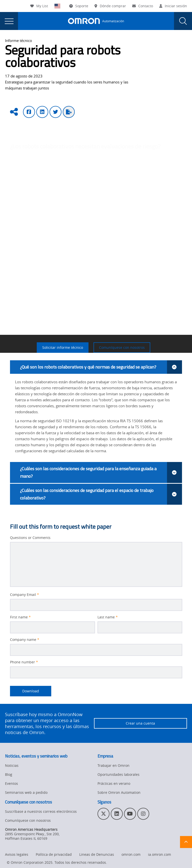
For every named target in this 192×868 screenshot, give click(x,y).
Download (24, 691)
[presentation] (9, 21)
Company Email (24, 595)
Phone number (24, 662)
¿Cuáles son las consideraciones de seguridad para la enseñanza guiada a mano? (101, 472)
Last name (108, 617)
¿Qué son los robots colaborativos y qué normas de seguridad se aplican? (101, 367)
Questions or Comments (30, 538)
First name (20, 617)
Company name (25, 640)
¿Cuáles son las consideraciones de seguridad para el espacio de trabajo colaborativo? (101, 494)
